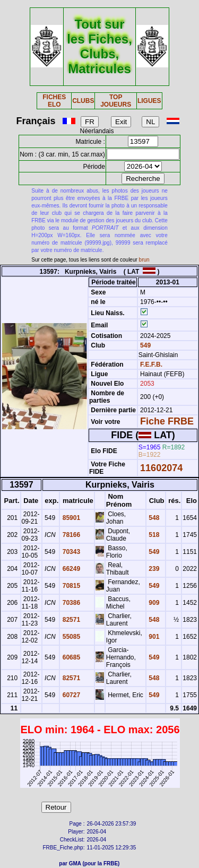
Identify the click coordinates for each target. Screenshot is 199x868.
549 (145, 345)
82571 (70, 620)
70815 (70, 586)
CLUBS (83, 101)
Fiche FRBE (167, 421)
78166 (70, 535)
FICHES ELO (54, 101)
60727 (70, 695)
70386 (70, 603)
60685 (70, 657)
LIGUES (149, 101)
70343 (70, 552)
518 (153, 535)
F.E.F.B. (151, 364)
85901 (70, 518)
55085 (70, 637)
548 (153, 518)
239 (153, 569)
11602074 (161, 468)
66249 (70, 569)
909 (153, 603)
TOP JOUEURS (116, 101)
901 (153, 637)
